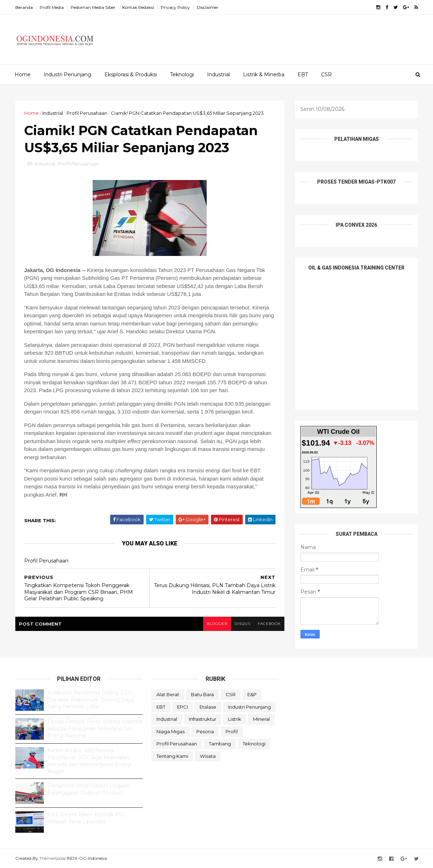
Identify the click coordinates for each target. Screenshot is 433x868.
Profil (232, 731)
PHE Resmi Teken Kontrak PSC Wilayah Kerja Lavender (87, 818)
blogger (217, 624)
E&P (252, 694)
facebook (269, 624)
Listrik (235, 719)
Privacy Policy (175, 7)
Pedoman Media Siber (93, 7)
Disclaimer (208, 7)
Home (23, 75)
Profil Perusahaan (87, 113)
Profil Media (52, 7)
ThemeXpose (52, 858)
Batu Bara (202, 694)
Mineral (261, 719)
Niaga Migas (171, 731)
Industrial (218, 75)
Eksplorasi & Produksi (131, 75)
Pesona (205, 731)
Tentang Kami (172, 756)
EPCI (182, 707)
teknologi (254, 744)
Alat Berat (168, 694)
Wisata (208, 756)
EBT (303, 75)
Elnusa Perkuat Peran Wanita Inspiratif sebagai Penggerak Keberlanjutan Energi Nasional (95, 728)
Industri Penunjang (67, 75)
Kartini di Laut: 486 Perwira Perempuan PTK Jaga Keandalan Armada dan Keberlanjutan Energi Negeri (89, 761)
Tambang (220, 744)
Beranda (24, 7)
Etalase (208, 707)
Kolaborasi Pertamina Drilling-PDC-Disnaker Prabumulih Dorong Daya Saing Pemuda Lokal (91, 700)
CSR (326, 75)
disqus (243, 624)
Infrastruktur (203, 719)
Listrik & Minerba (264, 75)
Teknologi (182, 75)
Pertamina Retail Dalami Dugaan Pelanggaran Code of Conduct (89, 789)
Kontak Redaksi (138, 7)
